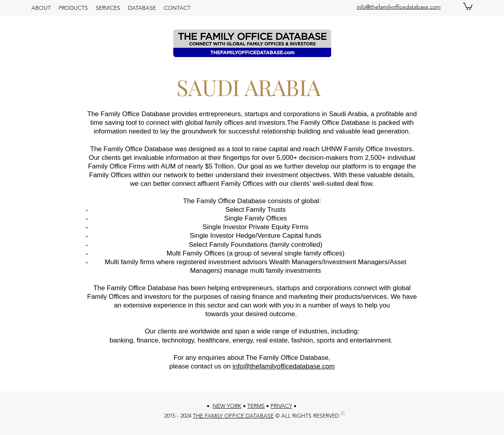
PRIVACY (281, 406)
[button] (468, 6)
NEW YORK (227, 406)
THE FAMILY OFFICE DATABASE (233, 416)
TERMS (256, 406)
